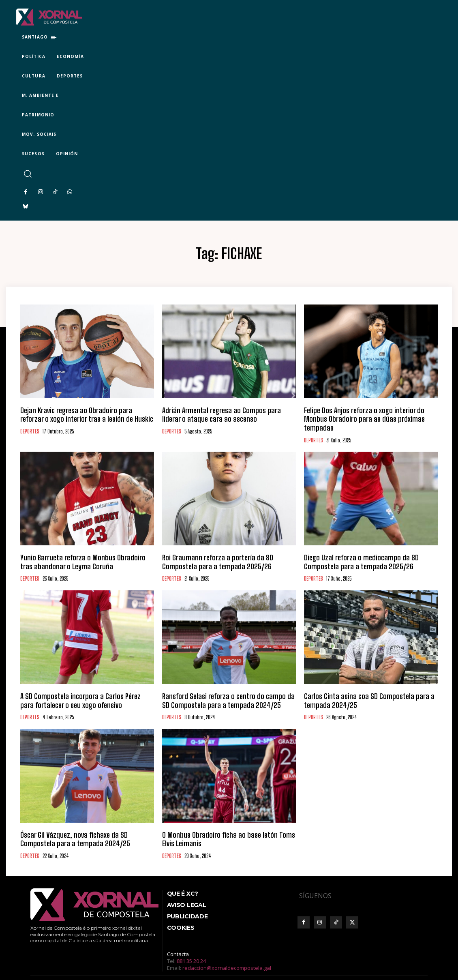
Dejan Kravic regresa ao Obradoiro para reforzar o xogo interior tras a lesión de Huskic (84, 414)
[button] (27, 174)
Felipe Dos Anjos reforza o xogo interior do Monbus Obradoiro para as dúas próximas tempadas (363, 414)
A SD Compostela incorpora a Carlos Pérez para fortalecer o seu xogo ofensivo (75, 685)
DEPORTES (30, 429)
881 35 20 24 (191, 941)
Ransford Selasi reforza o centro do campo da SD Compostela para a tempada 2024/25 (219, 685)
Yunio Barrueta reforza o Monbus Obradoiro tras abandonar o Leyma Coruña (76, 549)
